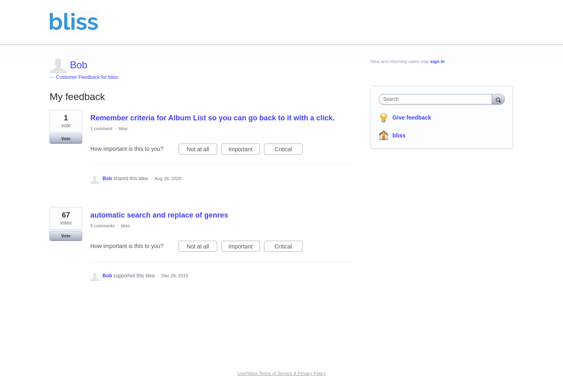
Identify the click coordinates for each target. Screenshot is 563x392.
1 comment (101, 128)
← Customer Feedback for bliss (84, 77)
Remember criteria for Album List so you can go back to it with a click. (212, 118)
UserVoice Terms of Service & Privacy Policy (282, 373)
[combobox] (438, 99)
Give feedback (412, 118)
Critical (289, 150)
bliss (123, 128)
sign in (438, 61)
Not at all (202, 150)
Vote (66, 139)
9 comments (103, 226)
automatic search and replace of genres (159, 215)
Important (244, 150)
